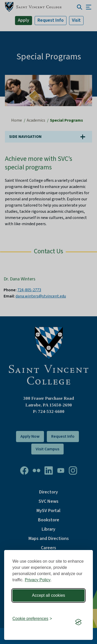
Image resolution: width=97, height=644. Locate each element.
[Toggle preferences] (32, 619)
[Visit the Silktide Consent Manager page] (78, 622)
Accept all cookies (48, 595)
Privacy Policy (38, 580)
